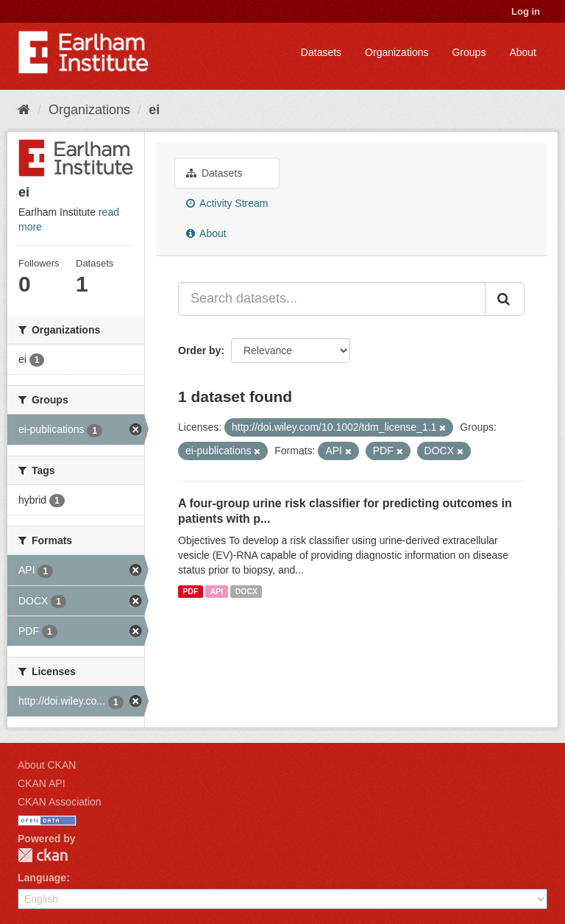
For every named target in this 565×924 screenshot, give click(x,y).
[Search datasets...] (332, 299)
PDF (190, 591)
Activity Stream (227, 203)
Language (42, 878)
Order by (199, 350)
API (217, 591)
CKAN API (42, 783)
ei (154, 110)
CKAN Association (60, 802)
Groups (469, 52)
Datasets (321, 52)
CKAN (43, 855)
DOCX (246, 591)
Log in (526, 11)
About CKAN (47, 765)
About (523, 52)
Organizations (397, 52)
